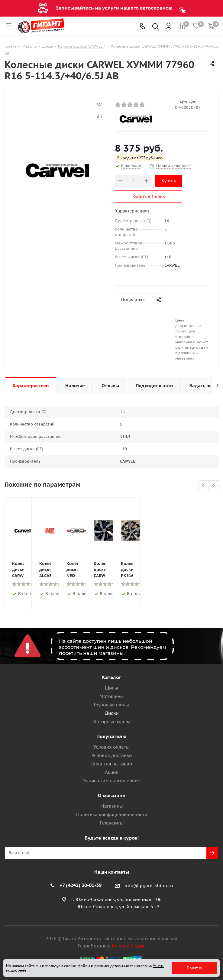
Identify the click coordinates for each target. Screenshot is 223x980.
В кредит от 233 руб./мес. (140, 158)
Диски (112, 713)
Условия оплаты (111, 747)
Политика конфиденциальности (112, 814)
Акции (112, 772)
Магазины (112, 806)
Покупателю (111, 736)
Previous (204, 486)
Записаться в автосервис (111, 781)
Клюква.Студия (129, 946)
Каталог (111, 677)
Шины (111, 688)
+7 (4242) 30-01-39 (81, 885)
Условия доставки (112, 755)
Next (213, 486)
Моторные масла (112, 722)
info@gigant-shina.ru (149, 886)
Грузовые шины (111, 705)
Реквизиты (112, 823)
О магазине (112, 795)
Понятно (194, 968)
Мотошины (112, 696)
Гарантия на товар (112, 764)
